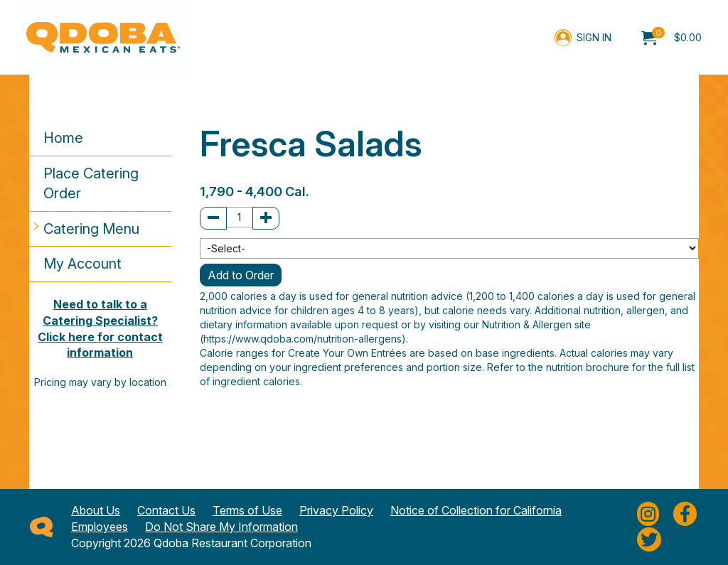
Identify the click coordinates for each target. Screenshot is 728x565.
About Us (96, 510)
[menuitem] (671, 38)
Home (63, 138)
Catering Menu (91, 229)
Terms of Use (247, 510)
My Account (82, 264)
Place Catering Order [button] (91, 184)
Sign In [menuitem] (594, 37)
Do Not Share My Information (221, 527)
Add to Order (241, 275)
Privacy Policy (336, 510)
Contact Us (166, 510)
